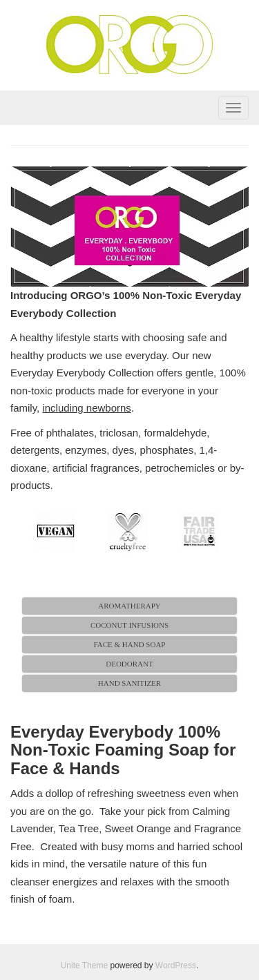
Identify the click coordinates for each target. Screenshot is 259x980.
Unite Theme (84, 965)
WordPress (176, 965)
